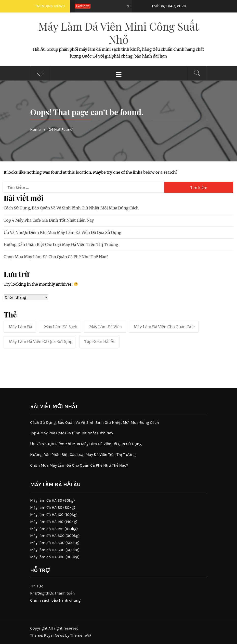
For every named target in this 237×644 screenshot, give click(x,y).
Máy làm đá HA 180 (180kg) (54, 529)
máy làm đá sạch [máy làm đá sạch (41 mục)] (61, 327)
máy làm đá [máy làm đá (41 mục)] (20, 327)
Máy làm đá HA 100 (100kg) (54, 515)
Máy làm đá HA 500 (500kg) (55, 543)
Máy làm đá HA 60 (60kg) (53, 500)
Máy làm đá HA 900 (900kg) (55, 557)
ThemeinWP (81, 635)
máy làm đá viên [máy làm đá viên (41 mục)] (106, 327)
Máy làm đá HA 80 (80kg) (53, 507)
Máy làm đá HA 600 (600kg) (55, 550)
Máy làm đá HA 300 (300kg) (55, 536)
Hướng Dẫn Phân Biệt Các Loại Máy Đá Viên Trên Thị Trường (61, 244)
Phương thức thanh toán (53, 593)
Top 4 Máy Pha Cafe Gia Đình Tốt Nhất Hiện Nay (49, 220)
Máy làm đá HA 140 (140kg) (54, 522)
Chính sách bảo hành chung (55, 600)
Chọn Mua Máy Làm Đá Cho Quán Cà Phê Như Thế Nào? (56, 257)
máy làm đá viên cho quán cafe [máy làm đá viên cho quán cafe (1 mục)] (164, 327)
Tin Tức (37, 586)
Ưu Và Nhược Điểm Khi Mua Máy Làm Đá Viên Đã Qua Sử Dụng (63, 232)
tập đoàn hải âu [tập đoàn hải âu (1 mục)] (100, 341)
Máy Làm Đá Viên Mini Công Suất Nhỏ (118, 33)
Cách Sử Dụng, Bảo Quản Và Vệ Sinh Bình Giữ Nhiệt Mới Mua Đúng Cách (71, 208)
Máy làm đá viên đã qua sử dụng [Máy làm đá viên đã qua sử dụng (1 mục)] (41, 341)
